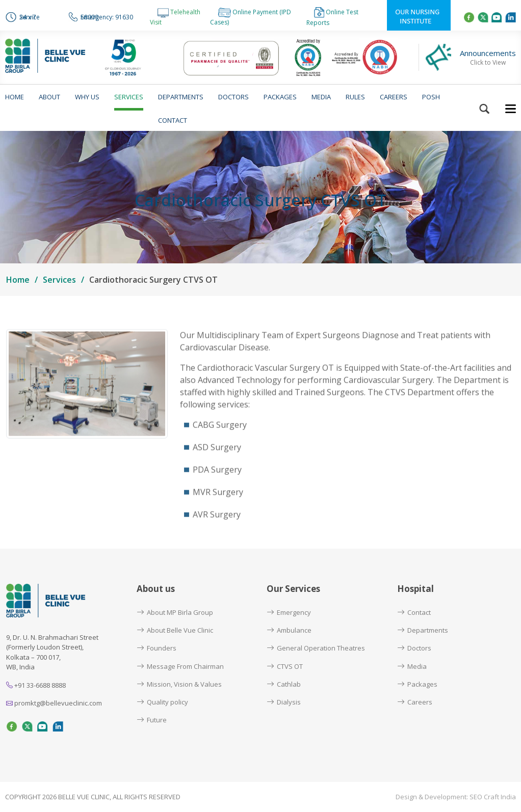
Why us (87, 97)
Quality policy (162, 702)
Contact (173, 120)
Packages (280, 97)
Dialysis (284, 702)
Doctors (233, 97)
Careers (394, 97)
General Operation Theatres (316, 648)
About (49, 97)
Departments (181, 97)
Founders (157, 648)
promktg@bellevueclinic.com (54, 703)
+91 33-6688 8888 (36, 685)
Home (15, 97)
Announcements (488, 58)
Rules (355, 97)
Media (321, 97)
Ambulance (289, 630)
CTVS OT (285, 666)
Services (129, 97)
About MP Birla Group (175, 612)
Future (152, 720)
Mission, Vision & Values (179, 684)
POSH (431, 97)
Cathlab (284, 684)
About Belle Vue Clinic (175, 630)
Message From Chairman (180, 666)
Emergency (289, 612)
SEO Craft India (493, 797)
